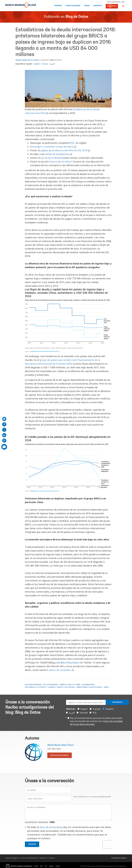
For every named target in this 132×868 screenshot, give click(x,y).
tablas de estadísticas (57, 154)
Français (45, 64)
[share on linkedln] (4, 435)
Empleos (43, 858)
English (37, 64)
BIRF (36, 866)
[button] (123, 6)
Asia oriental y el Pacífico (36, 687)
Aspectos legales (12, 858)
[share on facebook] (4, 424)
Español (29, 64)
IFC (46, 866)
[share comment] (4, 447)
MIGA (51, 866)
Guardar (32, 844)
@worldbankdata (70, 663)
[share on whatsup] (4, 441)
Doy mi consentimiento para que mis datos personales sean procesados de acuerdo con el (96, 721)
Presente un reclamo (119, 858)
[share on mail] (4, 419)
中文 (95, 713)
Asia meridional (88, 685)
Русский (84, 713)
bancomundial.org (116, 2)
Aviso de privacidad (50, 827)
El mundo (51, 687)
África (106, 687)
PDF (72, 143)
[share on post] (4, 430)
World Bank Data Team (27, 60)
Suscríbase (117, 702)
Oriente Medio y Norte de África (89, 687)
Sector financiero (51, 685)
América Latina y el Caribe (70, 685)
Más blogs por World (60, 755)
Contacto (98, 6)
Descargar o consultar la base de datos (52, 147)
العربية (52, 64)
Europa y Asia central (66, 687)
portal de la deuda (51, 158)
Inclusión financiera (33, 685)
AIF (41, 866)
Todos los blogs (73, 6)
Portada (58, 6)
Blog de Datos (77, 17)
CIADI (58, 866)
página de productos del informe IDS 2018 (64, 150)
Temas (87, 6)
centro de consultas (59, 670)
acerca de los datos (61, 162)
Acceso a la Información (29, 858)
